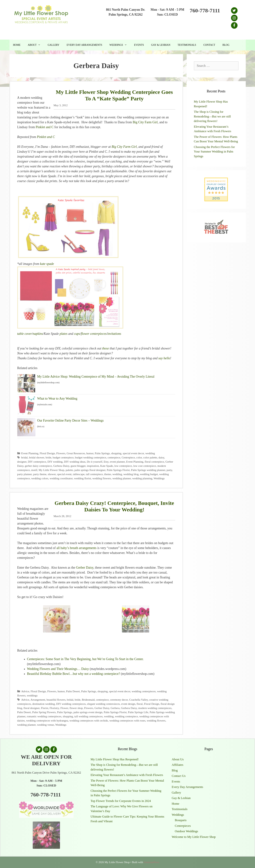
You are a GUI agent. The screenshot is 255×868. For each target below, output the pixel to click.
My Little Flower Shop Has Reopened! (115, 759)
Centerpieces (183, 826)
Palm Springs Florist (118, 470)
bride (48, 457)
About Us (178, 759)
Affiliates (178, 765)
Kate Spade (107, 466)
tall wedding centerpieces (88, 716)
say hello (164, 358)
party (169, 470)
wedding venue (46, 725)
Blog (226, 45)
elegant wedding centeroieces (103, 704)
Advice (25, 691)
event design (128, 704)
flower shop (76, 708)
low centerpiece (123, 466)
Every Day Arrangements (84, 45)
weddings (32, 695)
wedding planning (142, 478)
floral (140, 704)
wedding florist (82, 478)
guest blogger (78, 466)
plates (63, 334)
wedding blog (131, 474)
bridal (25, 457)
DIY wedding (55, 462)
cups (77, 334)
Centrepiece (128, 457)
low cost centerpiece (145, 466)
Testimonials (187, 45)
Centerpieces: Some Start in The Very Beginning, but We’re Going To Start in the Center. (85, 659)
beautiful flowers (56, 700)
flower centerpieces (94, 334)
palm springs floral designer (90, 470)
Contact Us (179, 776)
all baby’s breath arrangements (76, 548)
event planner (117, 462)
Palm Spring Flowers (44, 712)
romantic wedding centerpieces (44, 716)
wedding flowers (102, 478)
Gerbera (115, 708)
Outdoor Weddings (186, 831)
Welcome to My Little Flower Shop (194, 837)
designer (22, 462)
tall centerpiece (94, 474)
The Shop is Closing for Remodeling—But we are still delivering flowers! (212, 116)
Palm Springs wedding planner (148, 470)
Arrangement (38, 700)
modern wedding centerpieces (155, 708)
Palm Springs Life (138, 712)
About (36, 45)
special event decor (133, 453)
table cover (25, 334)
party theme (40, 474)
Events (139, 45)
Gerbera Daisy (61, 466)
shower (52, 474)
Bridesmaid (88, 700)
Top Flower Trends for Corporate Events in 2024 (121, 801)
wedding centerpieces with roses (127, 720)
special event (64, 474)
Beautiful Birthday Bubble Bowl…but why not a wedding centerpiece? (74, 674)
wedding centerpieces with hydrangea (47, 720)
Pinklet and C (45, 127)
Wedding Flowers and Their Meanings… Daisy (58, 669)
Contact (209, 45)
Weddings (120, 45)
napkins (38, 334)
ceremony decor (119, 700)
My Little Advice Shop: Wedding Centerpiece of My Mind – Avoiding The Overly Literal (96, 377)
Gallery (54, 45)
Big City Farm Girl (145, 122)
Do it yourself (95, 462)
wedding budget (149, 474)
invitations (114, 334)
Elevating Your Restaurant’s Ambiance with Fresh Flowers (127, 775)
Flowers (61, 453)
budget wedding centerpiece (91, 457)
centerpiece (114, 457)
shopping (116, 453)
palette (69, 470)
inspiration (93, 466)
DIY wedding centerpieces (71, 704)
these (105, 348)
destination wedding (44, 704)
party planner (25, 474)
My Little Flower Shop (52, 470)
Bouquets (181, 820)
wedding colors (40, 478)
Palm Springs (102, 453)
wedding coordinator (61, 478)
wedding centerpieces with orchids (89, 720)
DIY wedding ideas (75, 462)
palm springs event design (88, 712)
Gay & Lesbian (161, 45)
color (139, 457)
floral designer (31, 708)
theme (108, 474)
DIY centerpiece (37, 462)
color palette (150, 457)
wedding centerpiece (127, 716)
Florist (45, 708)
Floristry (54, 708)
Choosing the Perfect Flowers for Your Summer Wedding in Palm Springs (214, 152)
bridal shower (37, 457)
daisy (161, 457)
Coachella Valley (139, 700)
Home (17, 45)
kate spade (47, 264)
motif (34, 470)
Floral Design (47, 453)
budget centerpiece (63, 457)
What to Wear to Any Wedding (57, 399)
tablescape (79, 474)
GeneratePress (151, 862)
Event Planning (30, 453)
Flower (64, 708)
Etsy (106, 462)
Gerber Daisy (85, 568)
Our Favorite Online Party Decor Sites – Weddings (71, 420)
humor (90, 453)
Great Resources (76, 453)
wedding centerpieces (144, 691)
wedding (150, 453)
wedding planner (122, 478)
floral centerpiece (154, 462)
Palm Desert (73, 691)
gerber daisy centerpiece (38, 466)
